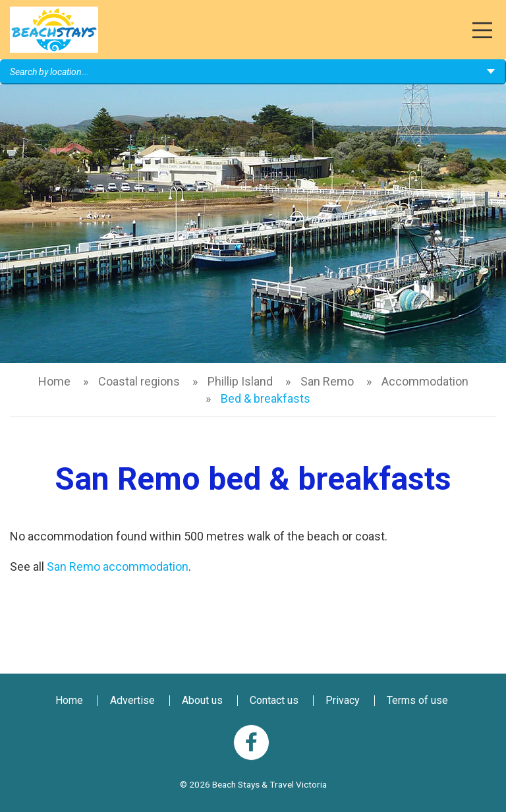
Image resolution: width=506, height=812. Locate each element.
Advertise (132, 700)
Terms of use (417, 700)
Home (54, 381)
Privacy (343, 700)
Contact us (274, 700)
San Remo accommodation (118, 566)
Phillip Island (240, 381)
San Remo (327, 381)
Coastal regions (139, 381)
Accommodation (425, 381)
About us (202, 700)
